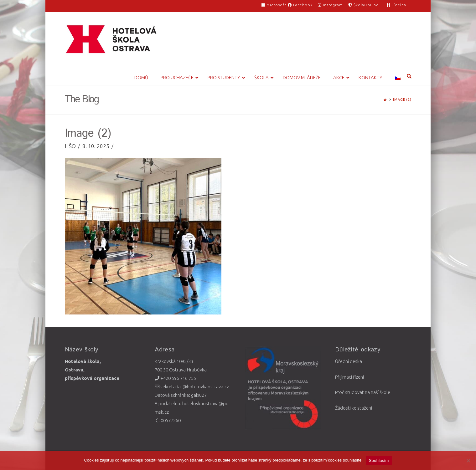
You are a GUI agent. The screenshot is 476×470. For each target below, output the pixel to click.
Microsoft (275, 5)
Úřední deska (349, 361)
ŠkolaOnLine (363, 5)
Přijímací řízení (349, 377)
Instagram (330, 5)
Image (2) (402, 100)
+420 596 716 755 (175, 378)
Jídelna (396, 5)
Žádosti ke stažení (354, 408)
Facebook (300, 5)
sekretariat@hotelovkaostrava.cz (192, 387)
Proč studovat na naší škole (363, 392)
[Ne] (468, 461)
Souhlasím (379, 460)
